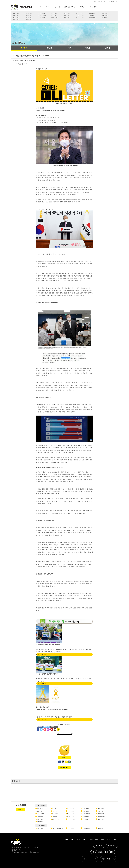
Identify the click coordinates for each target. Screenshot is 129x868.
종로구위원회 (29, 19)
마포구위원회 (67, 15)
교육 (91, 840)
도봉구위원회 (29, 15)
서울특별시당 (26, 7)
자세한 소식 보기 (41, 654)
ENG (117, 1)
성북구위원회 (16, 17)
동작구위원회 (54, 15)
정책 (79, 840)
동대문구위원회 (42, 15)
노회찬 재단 (112, 846)
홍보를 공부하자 (101, 828)
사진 (70, 48)
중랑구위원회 (16, 19)
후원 (115, 840)
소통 (85, 840)
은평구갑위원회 (80, 17)
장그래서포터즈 (86, 828)
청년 (109, 840)
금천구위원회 (105, 13)
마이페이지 (111, 1)
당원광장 (24, 48)
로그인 (105, 1)
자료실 (87, 48)
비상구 (82, 7)
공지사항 (49, 48)
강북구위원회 (42, 13)
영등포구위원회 (55, 17)
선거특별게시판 (70, 7)
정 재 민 (15, 60)
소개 (40, 7)
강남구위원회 (16, 13)
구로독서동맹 (40, 828)
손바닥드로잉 (70, 828)
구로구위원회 (92, 13)
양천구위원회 (42, 17)
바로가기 (20, 809)
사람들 (108, 48)
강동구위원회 (29, 13)
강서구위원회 (54, 13)
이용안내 (100, 1)
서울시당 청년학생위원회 (58, 828)
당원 (97, 840)
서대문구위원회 (80, 15)
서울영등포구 (19, 43)
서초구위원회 (92, 15)
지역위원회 (93, 7)
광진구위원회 (79, 13)
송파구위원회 (29, 17)
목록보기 (65, 767)
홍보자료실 (99, 846)
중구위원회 (104, 17)
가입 (95, 1)
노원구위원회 (16, 15)
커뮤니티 (57, 7)
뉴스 (47, 7)
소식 (73, 840)
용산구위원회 (67, 17)
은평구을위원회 (93, 17)
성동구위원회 (105, 15)
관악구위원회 (67, 13)
